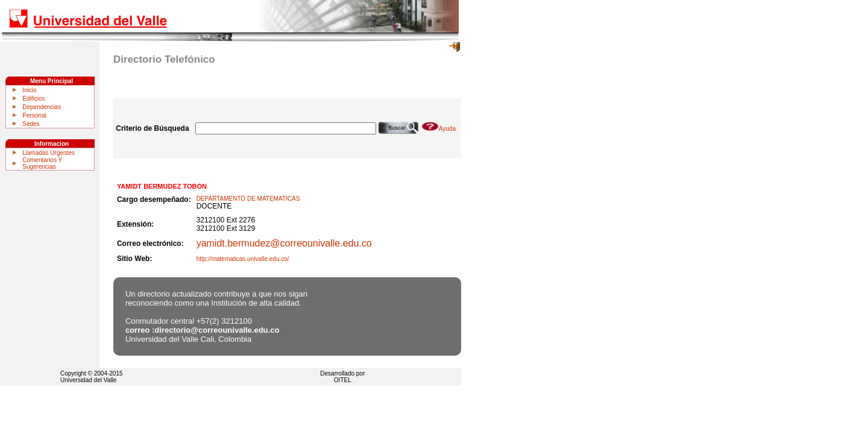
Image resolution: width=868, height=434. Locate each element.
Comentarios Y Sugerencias (42, 163)
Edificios (33, 99)
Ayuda (438, 129)
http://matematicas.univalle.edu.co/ (243, 259)
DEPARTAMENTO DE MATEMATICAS (248, 199)
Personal (34, 115)
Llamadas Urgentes (49, 153)
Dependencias (42, 107)
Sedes (31, 124)
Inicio (29, 90)
